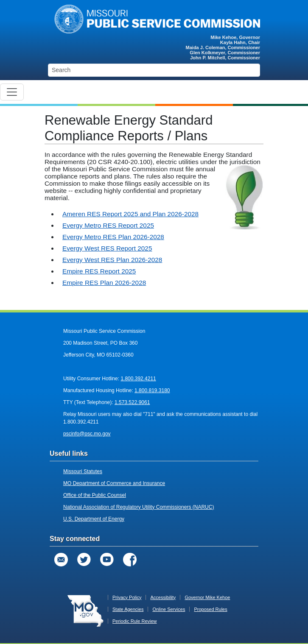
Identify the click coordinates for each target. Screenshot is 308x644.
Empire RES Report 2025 (99, 271)
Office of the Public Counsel (95, 495)
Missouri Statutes (83, 471)
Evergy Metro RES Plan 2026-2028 (113, 237)
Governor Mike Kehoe (207, 597)
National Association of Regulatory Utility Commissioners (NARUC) (139, 507)
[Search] (154, 70)
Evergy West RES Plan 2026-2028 (112, 260)
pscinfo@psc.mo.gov (87, 434)
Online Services (169, 609)
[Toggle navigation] (12, 92)
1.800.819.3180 (152, 390)
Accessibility (163, 597)
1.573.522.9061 (132, 402)
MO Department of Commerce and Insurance (114, 483)
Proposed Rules (210, 609)
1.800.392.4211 (138, 379)
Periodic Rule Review (135, 621)
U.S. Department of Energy (94, 519)
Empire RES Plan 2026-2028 (104, 283)
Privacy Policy (127, 597)
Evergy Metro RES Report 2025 (108, 225)
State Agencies (128, 609)
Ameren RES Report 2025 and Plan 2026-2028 (130, 214)
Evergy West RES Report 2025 (107, 248)
